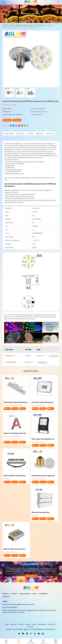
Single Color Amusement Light (24, 25)
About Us (6, 594)
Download (54, 356)
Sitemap (30, 627)
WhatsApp (39, 634)
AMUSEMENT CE (10, 356)
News (34, 594)
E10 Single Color (39, 25)
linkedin (13, 126)
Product (12, 25)
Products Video (25, 594)
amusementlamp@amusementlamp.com (21, 604)
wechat (28, 126)
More (22, 409)
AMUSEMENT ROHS (11, 362)
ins (22, 126)
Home (6, 25)
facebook (11, 126)
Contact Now (31, 576)
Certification (43, 594)
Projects (28, 624)
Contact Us (6, 597)
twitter (16, 126)
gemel (54, 629)
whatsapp (25, 126)
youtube (19, 126)
